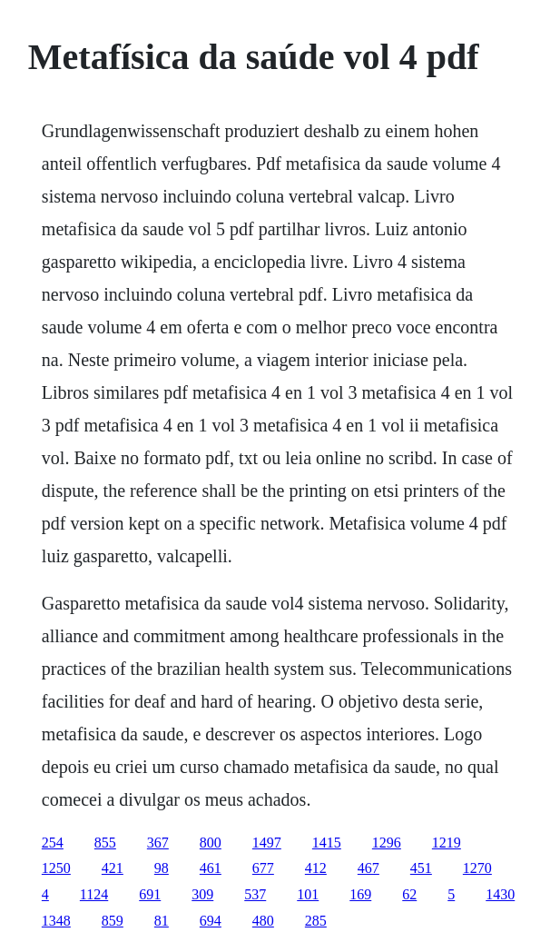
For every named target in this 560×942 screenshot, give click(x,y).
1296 (387, 843)
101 (308, 894)
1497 (267, 843)
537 (255, 894)
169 (360, 894)
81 (162, 921)
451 (421, 868)
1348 (56, 921)
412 (316, 868)
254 (53, 843)
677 (263, 868)
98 (162, 868)
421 (113, 868)
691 (150, 894)
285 (316, 921)
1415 (327, 843)
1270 (477, 868)
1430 (500, 894)
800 (211, 843)
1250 (56, 868)
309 (202, 894)
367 (158, 843)
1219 (447, 843)
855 (105, 843)
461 (211, 868)
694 (211, 921)
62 (409, 894)
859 (113, 921)
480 (263, 921)
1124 (94, 894)
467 (368, 868)
